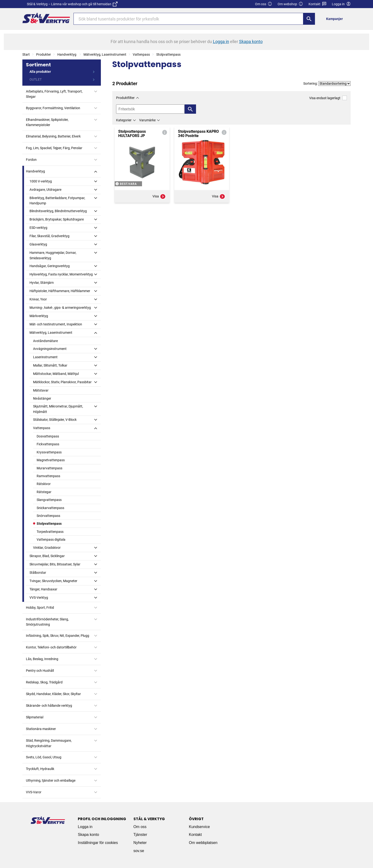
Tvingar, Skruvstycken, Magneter (53, 581)
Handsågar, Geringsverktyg (50, 266)
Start (26, 54)
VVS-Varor (34, 792)
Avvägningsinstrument (50, 349)
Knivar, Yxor (38, 299)
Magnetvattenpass (51, 460)
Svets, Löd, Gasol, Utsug (44, 757)
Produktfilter (125, 98)
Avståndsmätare (45, 341)
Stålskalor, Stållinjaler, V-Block (55, 420)
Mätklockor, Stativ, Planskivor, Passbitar (62, 382)
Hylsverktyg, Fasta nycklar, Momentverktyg (61, 274)
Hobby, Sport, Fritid (40, 608)
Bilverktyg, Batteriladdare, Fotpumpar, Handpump (57, 201)
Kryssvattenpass (49, 452)
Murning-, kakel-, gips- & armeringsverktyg (60, 308)
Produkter (44, 54)
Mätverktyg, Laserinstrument (105, 54)
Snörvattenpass (48, 516)
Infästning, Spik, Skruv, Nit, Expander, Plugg (58, 636)
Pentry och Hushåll (40, 671)
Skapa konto (88, 835)
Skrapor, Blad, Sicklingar (47, 556)
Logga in (85, 827)
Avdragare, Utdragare (45, 190)
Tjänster (140, 835)
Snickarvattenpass (50, 508)
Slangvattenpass (49, 500)
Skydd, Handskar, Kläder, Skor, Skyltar (53, 694)
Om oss (264, 4)
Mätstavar (41, 390)
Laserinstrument (45, 357)
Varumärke (147, 120)
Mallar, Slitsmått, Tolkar (50, 365)
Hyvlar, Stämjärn (42, 283)
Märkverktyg (39, 316)
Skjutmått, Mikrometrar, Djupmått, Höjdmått (58, 409)
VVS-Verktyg (39, 598)
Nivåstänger (42, 398)
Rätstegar (44, 492)
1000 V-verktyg (41, 181)
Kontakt (317, 4)
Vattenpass (141, 54)
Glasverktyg (38, 244)
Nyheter (140, 843)
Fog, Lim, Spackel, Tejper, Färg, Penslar (54, 148)
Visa (159, 196)
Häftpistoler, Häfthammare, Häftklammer (60, 291)
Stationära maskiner (41, 729)
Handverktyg (67, 54)
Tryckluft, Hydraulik (40, 769)
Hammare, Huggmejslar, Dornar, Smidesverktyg (53, 255)
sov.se (139, 851)
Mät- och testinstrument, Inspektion (56, 324)
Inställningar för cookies (98, 843)
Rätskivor (44, 484)
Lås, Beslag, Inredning (42, 659)
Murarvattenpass (49, 468)
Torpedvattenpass (50, 532)
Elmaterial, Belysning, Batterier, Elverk (53, 136)
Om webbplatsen (203, 843)
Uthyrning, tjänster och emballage (51, 780)
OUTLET (36, 79)
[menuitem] (336, 19)
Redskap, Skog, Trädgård (44, 682)
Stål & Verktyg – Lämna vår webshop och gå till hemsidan (72, 4)
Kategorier (124, 120)
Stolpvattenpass (168, 54)
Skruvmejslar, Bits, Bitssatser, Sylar (55, 564)
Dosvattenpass (48, 436)
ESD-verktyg (38, 228)
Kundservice (199, 827)
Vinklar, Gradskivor (47, 548)
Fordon (31, 160)
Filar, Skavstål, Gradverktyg (49, 236)
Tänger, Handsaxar (43, 589)
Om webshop (290, 4)
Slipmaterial (35, 717)
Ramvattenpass (48, 476)
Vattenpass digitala (51, 539)
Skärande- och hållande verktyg (49, 706)
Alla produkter (40, 72)
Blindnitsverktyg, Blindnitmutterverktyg (58, 211)
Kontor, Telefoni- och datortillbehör (51, 647)
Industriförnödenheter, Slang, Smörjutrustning (47, 622)
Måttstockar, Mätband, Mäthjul (56, 374)
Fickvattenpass (48, 444)
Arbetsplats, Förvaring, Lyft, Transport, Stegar (54, 94)
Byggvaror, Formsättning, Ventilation (53, 108)
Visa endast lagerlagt (328, 98)
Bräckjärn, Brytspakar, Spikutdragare (57, 219)
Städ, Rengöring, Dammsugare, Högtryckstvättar (49, 743)
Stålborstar (38, 573)
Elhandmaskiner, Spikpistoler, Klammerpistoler (47, 122)
